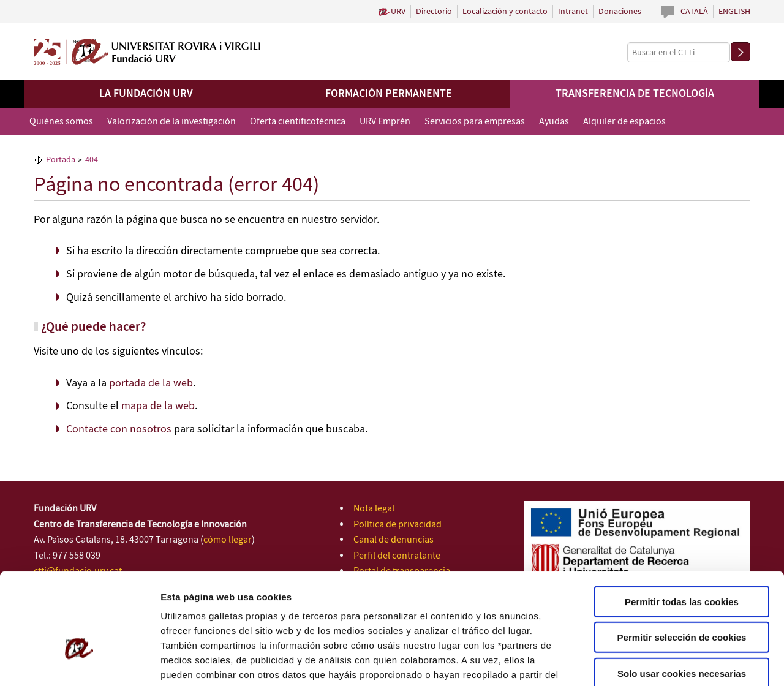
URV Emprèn (385, 122)
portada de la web (151, 383)
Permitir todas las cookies (682, 525)
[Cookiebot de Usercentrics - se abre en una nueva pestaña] (79, 662)
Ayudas (554, 122)
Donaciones (620, 12)
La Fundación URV (146, 94)
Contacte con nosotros (119, 429)
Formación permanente (389, 94)
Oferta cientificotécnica (298, 122)
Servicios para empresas (475, 122)
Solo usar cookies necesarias (682, 596)
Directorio (434, 12)
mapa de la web (158, 406)
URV (398, 12)
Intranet (573, 12)
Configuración (654, 662)
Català (694, 12)
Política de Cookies (491, 612)
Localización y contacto (505, 12)
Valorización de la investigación (171, 122)
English (734, 12)
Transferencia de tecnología (635, 94)
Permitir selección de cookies (682, 561)
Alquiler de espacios (624, 122)
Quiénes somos (61, 122)
